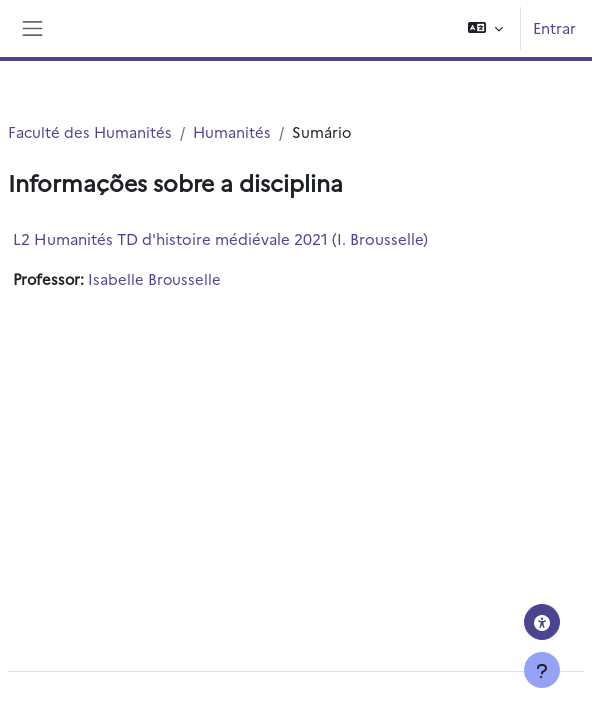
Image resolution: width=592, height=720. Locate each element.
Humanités (232, 131)
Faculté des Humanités (90, 131)
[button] (485, 28)
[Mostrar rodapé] (542, 670)
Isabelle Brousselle (154, 278)
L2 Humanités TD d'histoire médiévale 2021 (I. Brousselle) (220, 238)
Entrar (554, 27)
